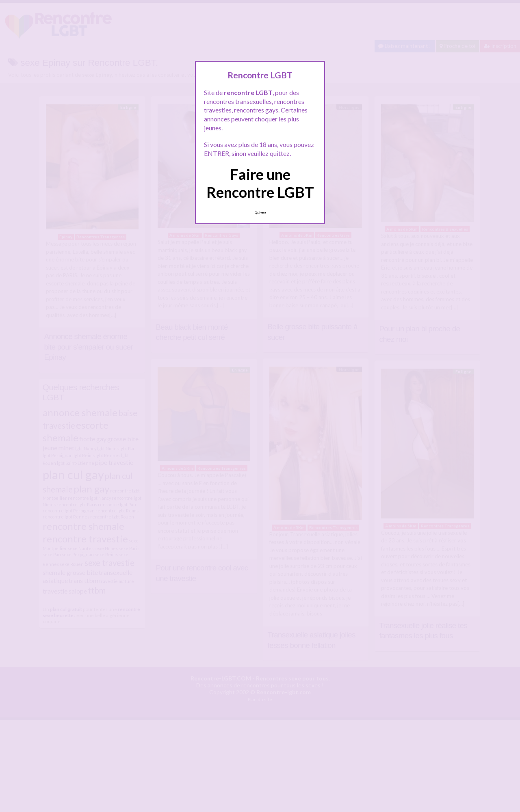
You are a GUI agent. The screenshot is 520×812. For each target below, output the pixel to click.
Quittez (260, 213)
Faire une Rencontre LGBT (260, 183)
